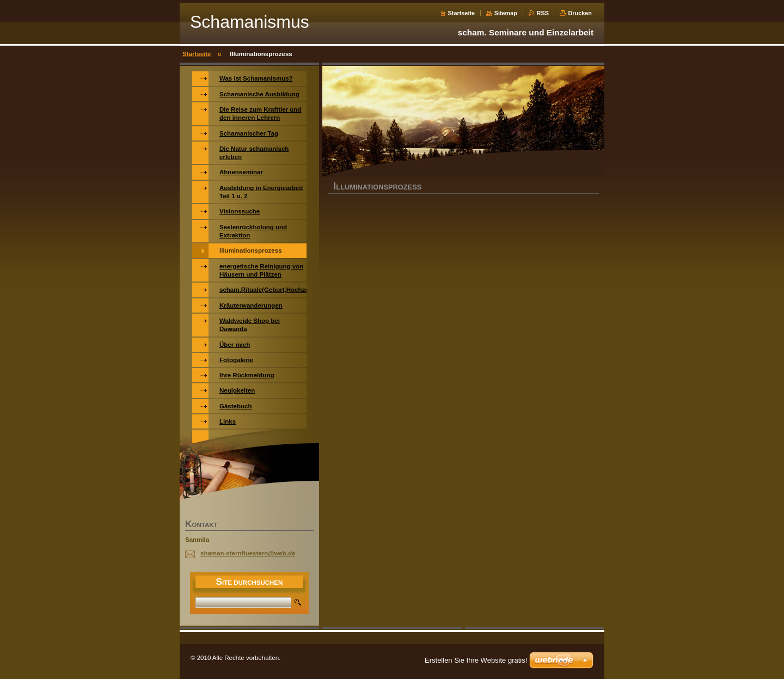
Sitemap (506, 13)
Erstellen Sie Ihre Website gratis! (476, 660)
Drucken (580, 13)
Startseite (462, 13)
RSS (543, 13)
